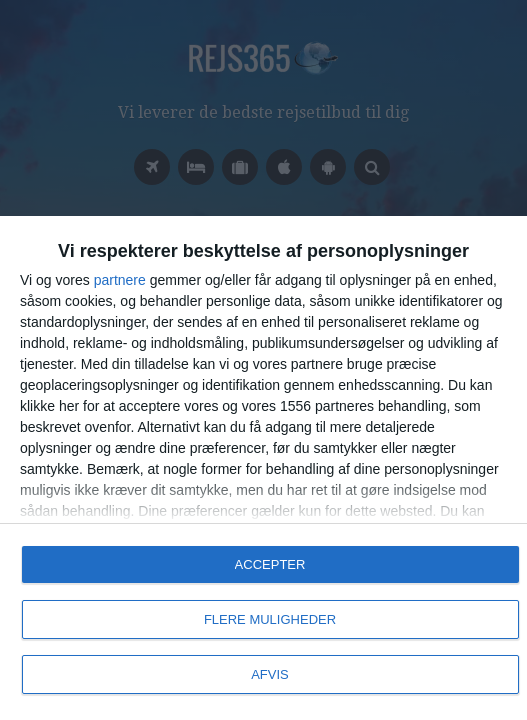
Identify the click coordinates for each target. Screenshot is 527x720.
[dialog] (263, 468)
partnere (120, 280)
